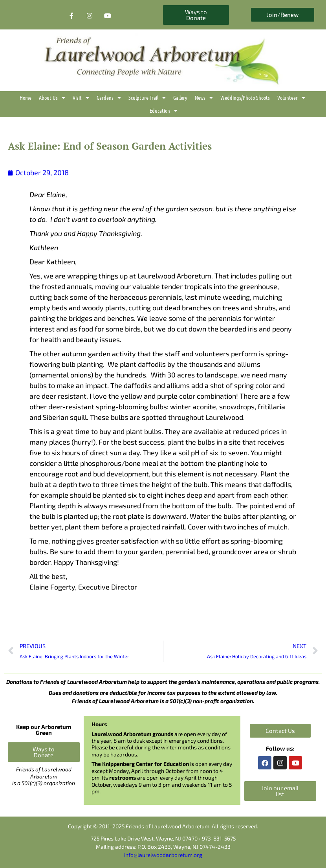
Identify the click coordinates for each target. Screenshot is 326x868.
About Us (52, 98)
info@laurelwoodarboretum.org (163, 855)
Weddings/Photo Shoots (245, 97)
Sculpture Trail (147, 98)
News (204, 98)
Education (164, 111)
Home (26, 97)
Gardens (109, 98)
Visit (81, 98)
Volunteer (291, 98)
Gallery (180, 97)
